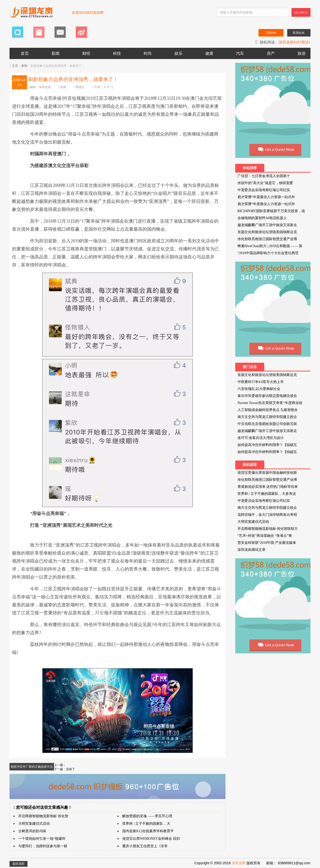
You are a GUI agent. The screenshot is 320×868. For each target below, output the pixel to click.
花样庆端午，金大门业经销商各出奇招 (267, 515)
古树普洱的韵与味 (32, 831)
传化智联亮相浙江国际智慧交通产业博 (267, 239)
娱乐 (178, 53)
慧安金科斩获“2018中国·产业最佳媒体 (267, 543)
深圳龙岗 (45, 87)
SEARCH (301, 12)
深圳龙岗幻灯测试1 (294, 42)
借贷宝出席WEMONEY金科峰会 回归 (151, 839)
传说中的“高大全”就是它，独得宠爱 (265, 183)
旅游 (301, 53)
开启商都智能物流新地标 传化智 (43, 816)
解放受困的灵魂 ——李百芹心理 (147, 816)
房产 (271, 53)
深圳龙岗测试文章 (251, 550)
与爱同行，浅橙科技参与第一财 (43, 846)
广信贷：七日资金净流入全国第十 (264, 176)
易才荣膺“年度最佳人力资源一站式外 (266, 197)
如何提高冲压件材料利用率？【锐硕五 (267, 445)
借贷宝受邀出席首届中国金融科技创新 (267, 473)
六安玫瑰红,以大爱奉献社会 (259, 389)
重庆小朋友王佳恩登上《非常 (145, 846)
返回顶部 (18, 864)
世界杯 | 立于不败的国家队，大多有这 (267, 494)
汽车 (240, 53)
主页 (15, 66)
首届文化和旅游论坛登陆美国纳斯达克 (267, 232)
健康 (209, 53)
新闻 (55, 53)
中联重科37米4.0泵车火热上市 (261, 382)
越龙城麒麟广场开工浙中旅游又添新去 (267, 225)
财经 (86, 53)
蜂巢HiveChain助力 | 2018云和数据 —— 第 (270, 246)
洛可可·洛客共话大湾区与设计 (261, 438)
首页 (25, 53)
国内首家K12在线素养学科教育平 (148, 831)
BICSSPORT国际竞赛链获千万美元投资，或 (271, 211)
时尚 (148, 53)
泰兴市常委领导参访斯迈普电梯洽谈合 (267, 396)
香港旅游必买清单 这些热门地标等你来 (268, 487)
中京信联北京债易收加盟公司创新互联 (267, 424)
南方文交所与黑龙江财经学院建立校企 (267, 417)
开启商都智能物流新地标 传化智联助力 (268, 529)
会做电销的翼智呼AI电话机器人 (262, 218)
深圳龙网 (238, 863)
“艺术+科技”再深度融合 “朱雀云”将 (265, 536)
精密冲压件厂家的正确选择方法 (32, 767)
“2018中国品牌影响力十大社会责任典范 (268, 253)
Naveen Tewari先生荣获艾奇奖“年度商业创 (270, 403)
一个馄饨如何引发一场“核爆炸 (42, 839)
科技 (117, 53)
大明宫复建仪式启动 (34, 824)
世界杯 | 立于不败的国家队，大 (146, 824)
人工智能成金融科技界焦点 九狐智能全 (268, 410)
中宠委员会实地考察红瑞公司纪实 (264, 190)
